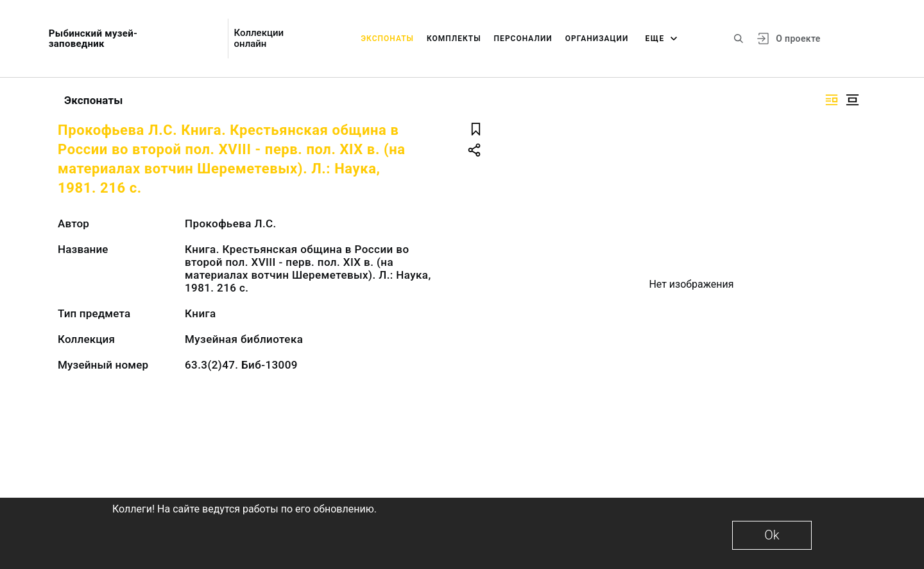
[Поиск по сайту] (739, 39)
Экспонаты (387, 39)
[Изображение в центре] (852, 100)
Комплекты (454, 39)
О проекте (798, 39)
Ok (772, 535)
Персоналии (523, 39)
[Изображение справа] (832, 100)
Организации (597, 39)
